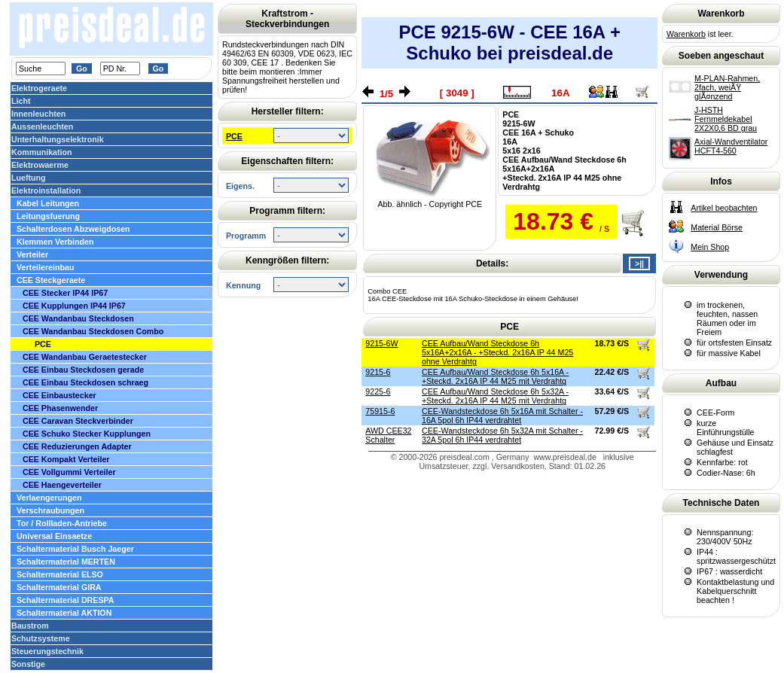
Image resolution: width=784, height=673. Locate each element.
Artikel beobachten (724, 208)
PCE (234, 136)
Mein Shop (710, 247)
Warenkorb (686, 34)
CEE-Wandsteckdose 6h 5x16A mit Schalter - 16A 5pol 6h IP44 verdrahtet (502, 416)
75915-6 (380, 411)
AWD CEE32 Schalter (388, 435)
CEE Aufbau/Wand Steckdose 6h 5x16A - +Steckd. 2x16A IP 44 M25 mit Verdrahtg (495, 376)
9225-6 (378, 391)
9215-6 (378, 372)
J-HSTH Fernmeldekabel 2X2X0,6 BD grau (726, 119)
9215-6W (381, 343)
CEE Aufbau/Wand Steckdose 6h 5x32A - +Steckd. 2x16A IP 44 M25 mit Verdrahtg (495, 396)
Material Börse (717, 227)
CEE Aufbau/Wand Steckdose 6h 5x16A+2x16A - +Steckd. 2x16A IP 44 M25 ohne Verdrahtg (497, 352)
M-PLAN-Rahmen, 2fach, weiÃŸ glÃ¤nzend (727, 87)
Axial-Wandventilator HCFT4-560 (731, 146)
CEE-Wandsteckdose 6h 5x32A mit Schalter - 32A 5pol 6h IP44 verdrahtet (502, 435)
